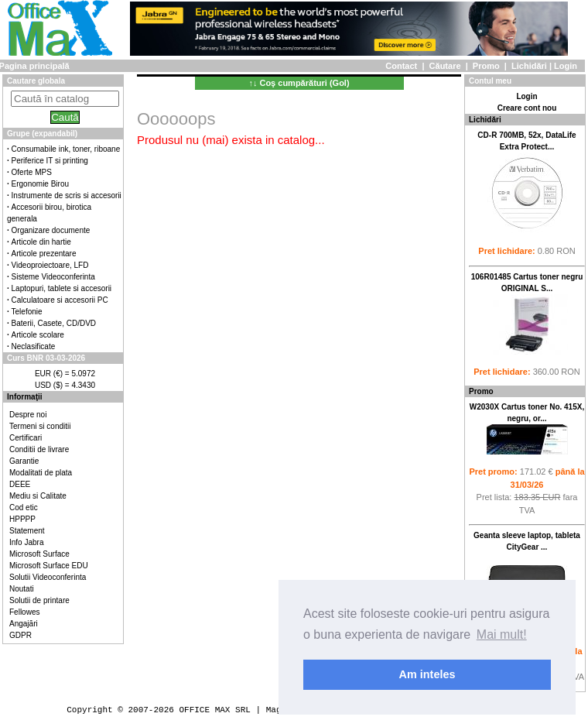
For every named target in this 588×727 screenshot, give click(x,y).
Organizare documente (51, 230)
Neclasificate (34, 346)
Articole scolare (38, 335)
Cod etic (24, 508)
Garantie (24, 461)
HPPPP (22, 519)
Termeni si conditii (40, 426)
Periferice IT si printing (50, 161)
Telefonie (27, 312)
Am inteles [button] (427, 674)
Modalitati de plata (41, 473)
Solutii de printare (39, 600)
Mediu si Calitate (38, 496)
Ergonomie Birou (40, 184)
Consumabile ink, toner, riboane (66, 149)
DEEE (20, 484)
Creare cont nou (527, 108)
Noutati (22, 589)
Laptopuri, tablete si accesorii (62, 288)
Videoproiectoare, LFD (50, 265)
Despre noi (28, 415)
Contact (401, 66)
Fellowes (24, 612)
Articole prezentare (44, 254)
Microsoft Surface (39, 554)
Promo (486, 66)
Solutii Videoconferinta (48, 577)
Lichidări (529, 66)
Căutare (445, 66)
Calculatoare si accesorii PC (60, 300)
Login (566, 66)
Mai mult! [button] (502, 634)
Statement (27, 531)
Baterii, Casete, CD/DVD (54, 323)
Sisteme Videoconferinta (53, 277)
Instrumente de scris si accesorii (67, 195)
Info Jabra (26, 542)
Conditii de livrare (39, 449)
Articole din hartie (41, 242)
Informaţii (25, 397)
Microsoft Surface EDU (49, 566)
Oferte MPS (32, 172)
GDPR (21, 635)
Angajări (24, 624)
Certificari (26, 438)
